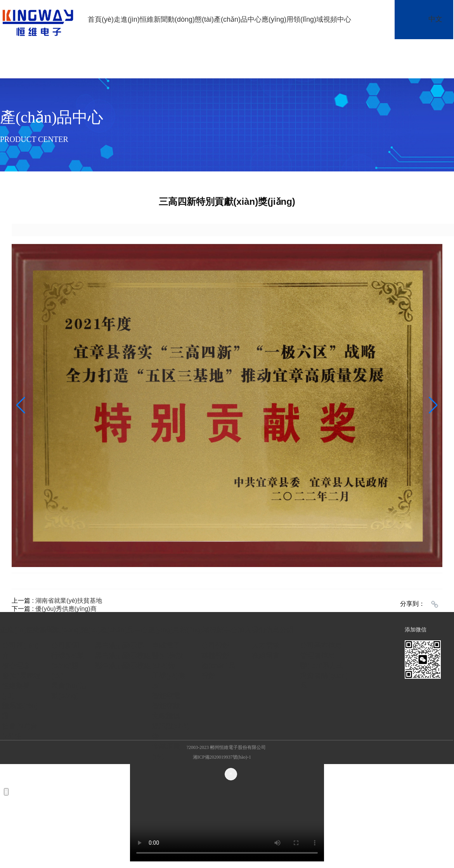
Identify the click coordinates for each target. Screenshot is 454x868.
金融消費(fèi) (166, 751)
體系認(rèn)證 (20, 711)
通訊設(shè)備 (171, 731)
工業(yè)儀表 (169, 681)
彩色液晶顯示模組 (123, 666)
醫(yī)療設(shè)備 (168, 661)
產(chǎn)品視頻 (218, 671)
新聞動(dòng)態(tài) (184, 19)
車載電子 (166, 645)
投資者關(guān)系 (324, 681)
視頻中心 (337, 19)
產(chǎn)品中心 (238, 19)
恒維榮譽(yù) (16, 691)
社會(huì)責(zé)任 (20, 731)
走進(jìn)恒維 (134, 19)
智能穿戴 (166, 706)
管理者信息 (317, 655)
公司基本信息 (321, 645)
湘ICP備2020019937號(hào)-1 (222, 757)
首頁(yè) (101, 19)
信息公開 (279, 630)
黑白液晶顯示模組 (123, 655)
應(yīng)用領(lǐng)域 (292, 19)
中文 (435, 19)
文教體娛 (166, 716)
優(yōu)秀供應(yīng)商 (66, 609)
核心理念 (16, 666)
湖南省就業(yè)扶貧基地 (69, 601)
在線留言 (266, 655)
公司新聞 (65, 645)
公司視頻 (215, 645)
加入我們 (251, 630)
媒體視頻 (215, 655)
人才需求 (266, 645)
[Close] (231, 774)
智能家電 (166, 696)
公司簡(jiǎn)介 (20, 650)
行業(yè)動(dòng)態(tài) (68, 666)
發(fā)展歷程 (21, 676)
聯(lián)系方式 (322, 666)
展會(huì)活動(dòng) (69, 691)
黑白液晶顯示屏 (120, 645)
